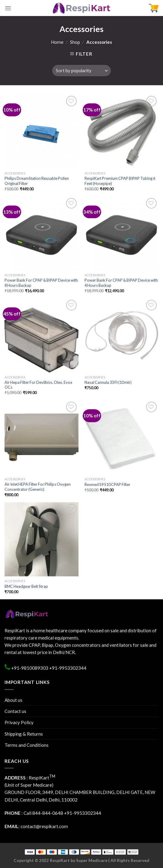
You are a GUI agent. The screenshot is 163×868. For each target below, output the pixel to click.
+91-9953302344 (68, 668)
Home (57, 42)
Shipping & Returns (24, 734)
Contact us (15, 711)
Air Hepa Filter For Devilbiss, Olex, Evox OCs (38, 385)
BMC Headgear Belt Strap (26, 586)
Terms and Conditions (27, 745)
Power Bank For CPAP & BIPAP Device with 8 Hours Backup (41, 283)
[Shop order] (82, 71)
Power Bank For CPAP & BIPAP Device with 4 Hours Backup (121, 283)
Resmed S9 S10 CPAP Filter (107, 484)
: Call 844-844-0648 (34, 813)
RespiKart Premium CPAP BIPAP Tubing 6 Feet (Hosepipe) (120, 181)
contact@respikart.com (44, 826)
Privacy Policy (19, 722)
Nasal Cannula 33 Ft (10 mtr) (108, 382)
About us (13, 700)
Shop (75, 42)
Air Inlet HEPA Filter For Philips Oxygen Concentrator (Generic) (38, 487)
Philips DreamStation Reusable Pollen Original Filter (37, 181)
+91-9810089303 (29, 668)
